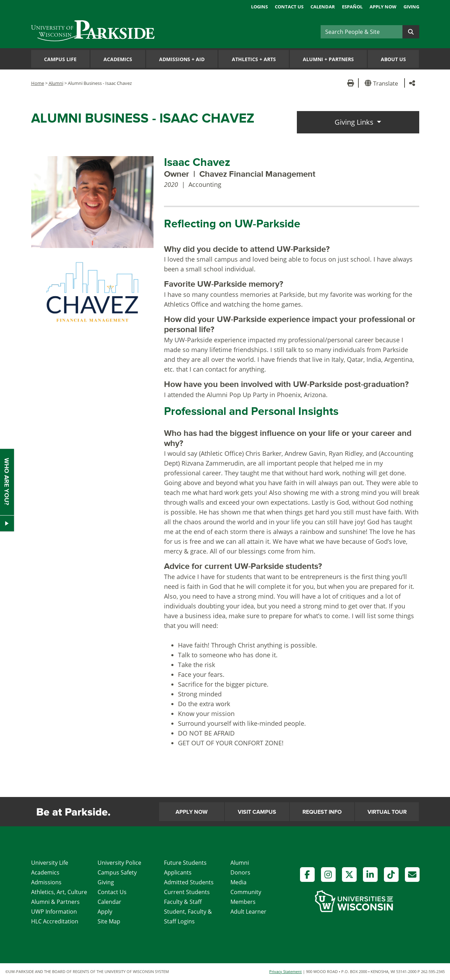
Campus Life (60, 59)
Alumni (56, 83)
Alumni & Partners (55, 902)
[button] (383, 83)
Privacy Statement (285, 971)
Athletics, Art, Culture (59, 892)
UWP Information (54, 912)
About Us (393, 59)
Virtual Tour (387, 812)
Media (238, 882)
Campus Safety (117, 872)
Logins (259, 7)
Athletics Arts (254, 59)
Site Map (109, 921)
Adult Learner (248, 912)
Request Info (322, 812)
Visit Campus (257, 812)
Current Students (187, 892)
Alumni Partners (328, 59)
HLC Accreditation (55, 921)
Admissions (46, 882)
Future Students (185, 863)
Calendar (323, 7)
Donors (240, 872)
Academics (118, 59)
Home (38, 83)
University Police (119, 863)
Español (352, 7)
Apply (105, 912)
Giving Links (355, 122)
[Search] (362, 32)
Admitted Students (189, 882)
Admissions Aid (182, 59)
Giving (411, 7)
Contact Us (289, 7)
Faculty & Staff (183, 902)
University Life (50, 863)
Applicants (178, 872)
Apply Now (383, 7)
